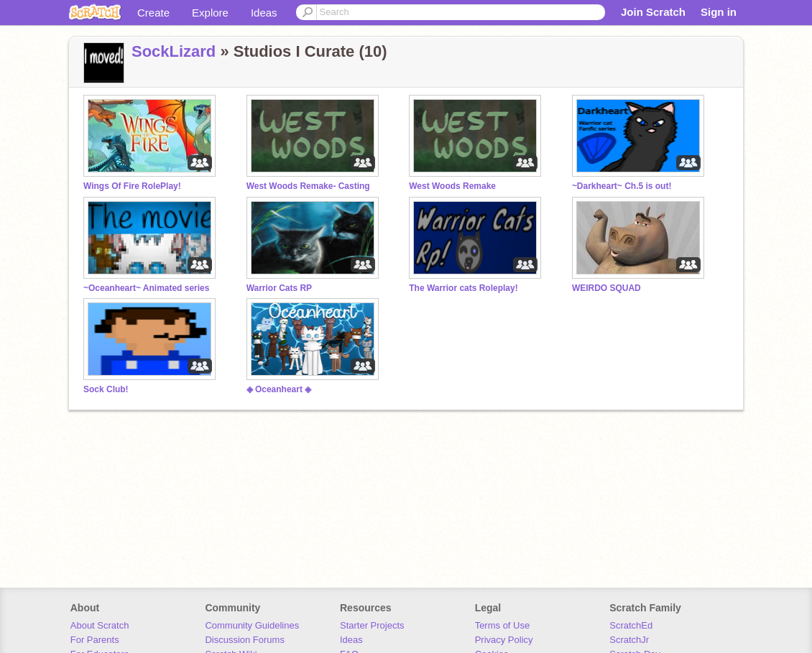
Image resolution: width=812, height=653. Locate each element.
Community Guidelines (252, 625)
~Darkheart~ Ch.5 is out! (622, 186)
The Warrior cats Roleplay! (463, 288)
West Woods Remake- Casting (308, 186)
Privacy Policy (504, 640)
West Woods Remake (452, 186)
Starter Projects (372, 625)
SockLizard (174, 51)
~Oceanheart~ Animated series (146, 288)
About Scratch (100, 625)
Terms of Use (503, 625)
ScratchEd (631, 625)
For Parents (95, 640)
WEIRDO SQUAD (606, 288)
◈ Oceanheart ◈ (279, 389)
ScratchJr (629, 640)
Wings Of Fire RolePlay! (132, 186)
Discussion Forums (245, 640)
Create (153, 13)
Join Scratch (653, 12)
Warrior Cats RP (279, 288)
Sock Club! (106, 389)
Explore (210, 13)
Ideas (264, 13)
